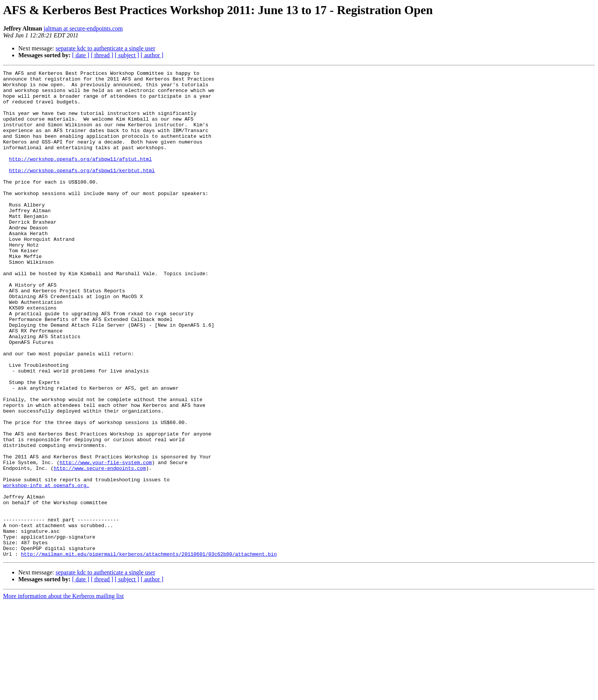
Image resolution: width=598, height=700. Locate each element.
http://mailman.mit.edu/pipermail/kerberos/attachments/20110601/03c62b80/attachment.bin (149, 651)
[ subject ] (127, 55)
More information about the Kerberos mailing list (63, 693)
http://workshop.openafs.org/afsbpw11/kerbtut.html (82, 191)
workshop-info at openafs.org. (46, 569)
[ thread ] (102, 55)
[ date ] (81, 55)
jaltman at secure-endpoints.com (83, 28)
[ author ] (152, 55)
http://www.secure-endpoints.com (100, 548)
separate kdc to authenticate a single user (105, 48)
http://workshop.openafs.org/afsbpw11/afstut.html (80, 177)
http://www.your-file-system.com (106, 541)
